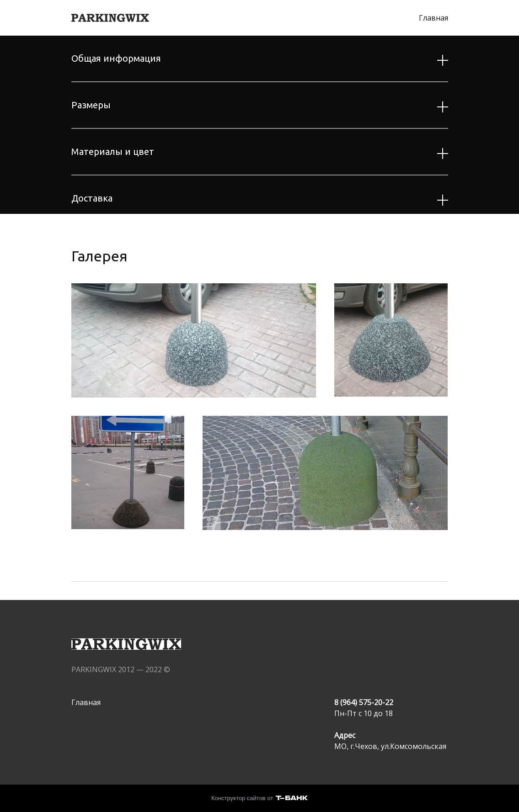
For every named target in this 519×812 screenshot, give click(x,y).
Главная (433, 18)
